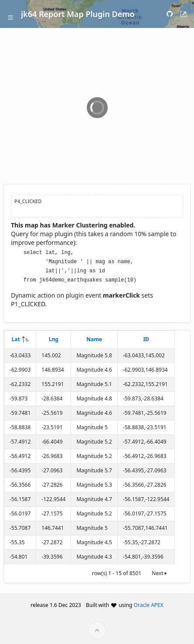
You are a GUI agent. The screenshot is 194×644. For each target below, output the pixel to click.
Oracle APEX (149, 603)
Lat (16, 337)
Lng (54, 337)
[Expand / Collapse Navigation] (10, 14)
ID (146, 337)
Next (160, 571)
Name (94, 337)
